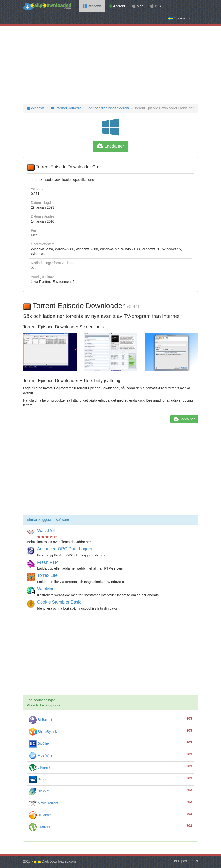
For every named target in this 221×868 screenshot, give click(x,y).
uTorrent (39, 767)
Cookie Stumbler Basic (59, 602)
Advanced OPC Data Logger (65, 549)
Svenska (179, 18)
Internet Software (65, 108)
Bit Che (39, 743)
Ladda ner (110, 146)
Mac (138, 6)
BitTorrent (41, 720)
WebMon (46, 589)
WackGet (46, 531)
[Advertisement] (110, 65)
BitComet (40, 815)
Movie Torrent (43, 803)
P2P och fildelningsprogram (108, 108)
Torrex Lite (47, 575)
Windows (92, 6)
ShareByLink (43, 732)
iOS (155, 6)
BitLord (39, 779)
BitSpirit (39, 791)
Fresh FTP (47, 562)
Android (117, 6)
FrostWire (41, 755)
